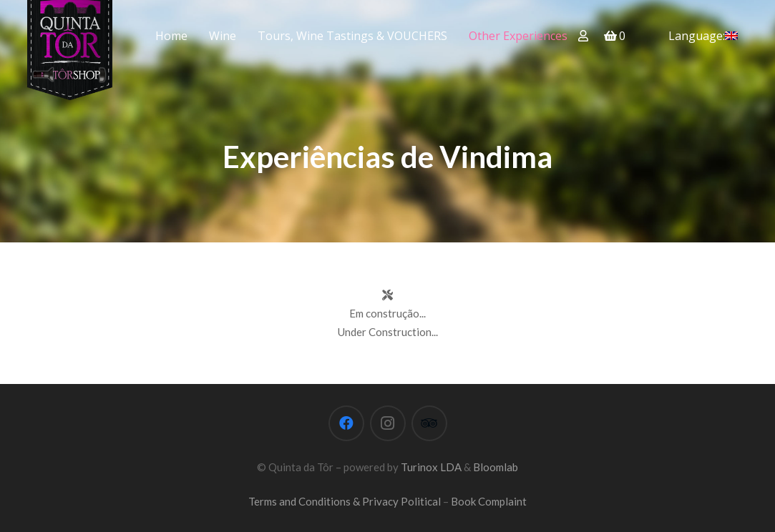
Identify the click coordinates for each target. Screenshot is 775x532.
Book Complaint (489, 501)
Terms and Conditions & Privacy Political (345, 501)
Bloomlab (496, 467)
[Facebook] (346, 423)
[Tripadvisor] (429, 423)
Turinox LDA (431, 467)
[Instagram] (388, 423)
